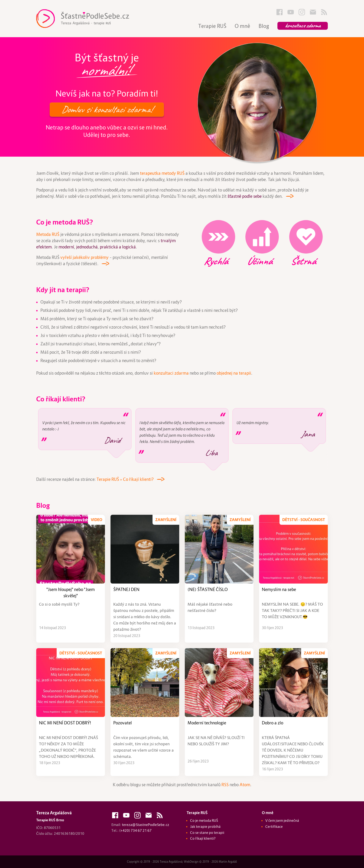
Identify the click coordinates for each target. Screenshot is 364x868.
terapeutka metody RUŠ (162, 173)
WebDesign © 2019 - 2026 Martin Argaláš (210, 862)
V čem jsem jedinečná (282, 820)
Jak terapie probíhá (205, 827)
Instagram (302, 12)
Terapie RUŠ (212, 26)
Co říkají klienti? (61, 399)
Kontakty (313, 12)
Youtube (291, 12)
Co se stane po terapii (207, 833)
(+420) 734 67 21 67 (135, 830)
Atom (245, 785)
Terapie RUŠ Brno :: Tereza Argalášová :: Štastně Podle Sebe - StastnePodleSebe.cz (92, 19)
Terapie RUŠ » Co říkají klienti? (125, 479)
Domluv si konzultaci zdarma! (107, 109)
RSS (225, 785)
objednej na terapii (234, 373)
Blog (264, 26)
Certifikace (274, 827)
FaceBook (279, 12)
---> (288, 195)
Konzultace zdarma (303, 26)
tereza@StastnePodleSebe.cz (146, 825)
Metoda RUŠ (48, 234)
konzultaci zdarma (171, 373)
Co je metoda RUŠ (204, 820)
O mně (242, 26)
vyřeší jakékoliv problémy (84, 257)
